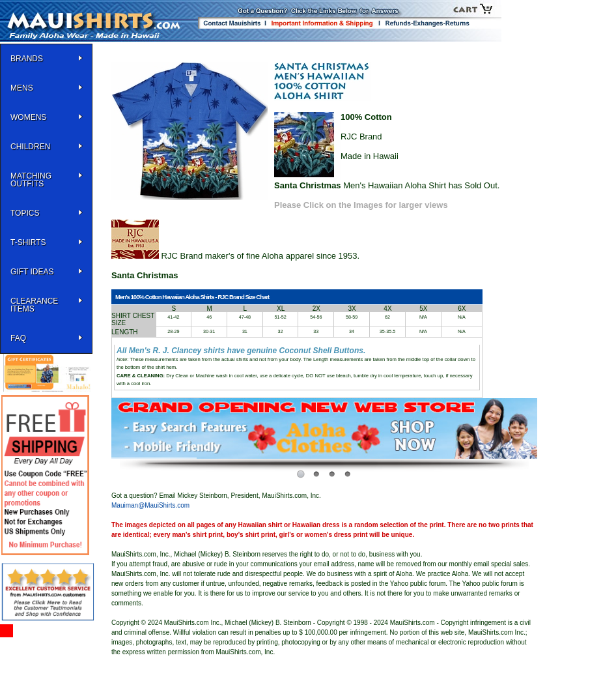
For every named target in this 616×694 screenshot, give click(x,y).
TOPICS (25, 213)
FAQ (18, 338)
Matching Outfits (31, 180)
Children (30, 147)
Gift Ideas (32, 272)
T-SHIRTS (28, 242)
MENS (22, 88)
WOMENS (28, 117)
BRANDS (27, 59)
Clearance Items (34, 305)
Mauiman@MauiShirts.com (150, 505)
